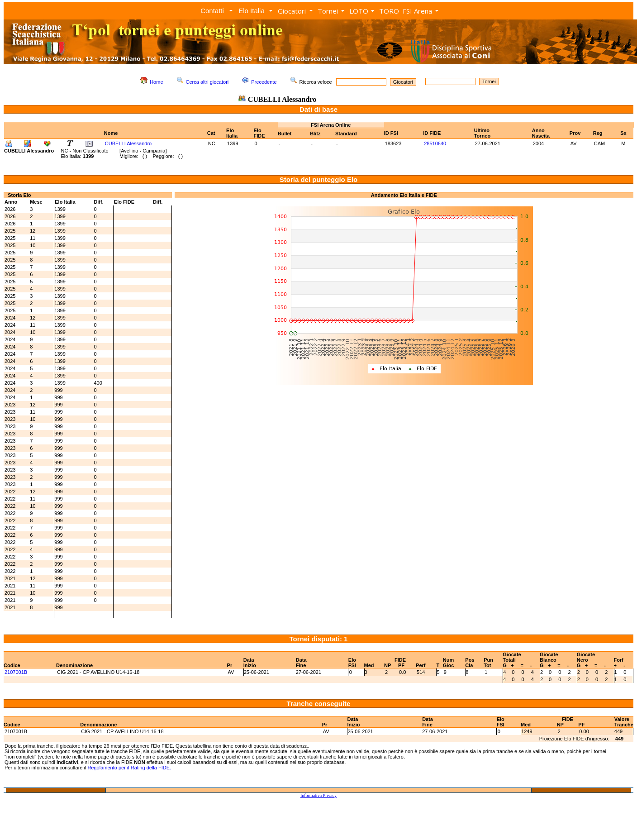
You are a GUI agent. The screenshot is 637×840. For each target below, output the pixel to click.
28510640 (435, 143)
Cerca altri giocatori (207, 82)
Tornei (328, 11)
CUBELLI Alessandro (128, 143)
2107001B (16, 672)
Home (156, 82)
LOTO (359, 11)
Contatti (212, 11)
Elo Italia (252, 11)
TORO (389, 11)
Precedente (264, 82)
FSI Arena (417, 11)
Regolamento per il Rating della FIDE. (129, 768)
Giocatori (292, 11)
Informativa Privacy (318, 795)
